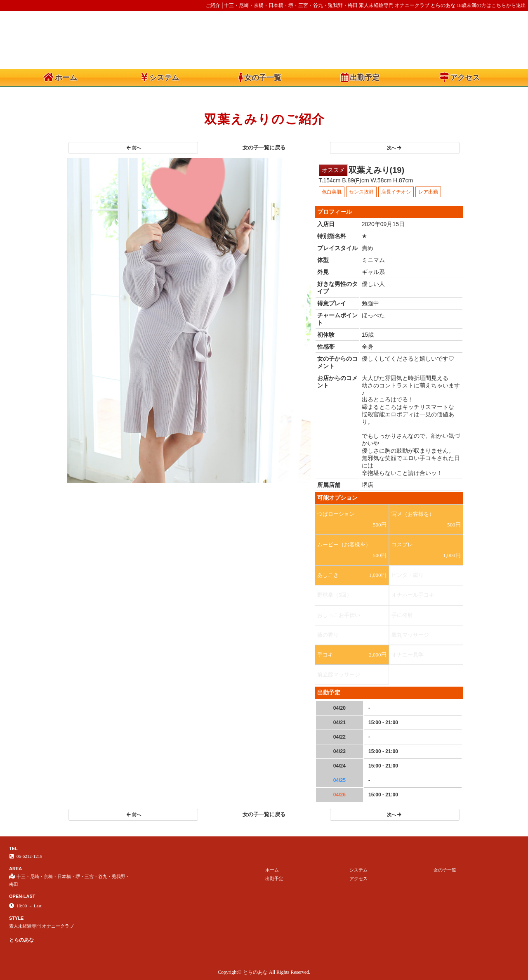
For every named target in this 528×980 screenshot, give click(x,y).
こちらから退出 (509, 5)
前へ (134, 148)
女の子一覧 (260, 77)
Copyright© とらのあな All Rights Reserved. (264, 972)
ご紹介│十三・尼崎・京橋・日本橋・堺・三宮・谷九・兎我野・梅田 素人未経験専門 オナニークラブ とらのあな (330, 5)
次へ (394, 148)
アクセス (460, 77)
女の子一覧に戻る (264, 148)
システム (160, 77)
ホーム (60, 77)
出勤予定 (360, 77)
